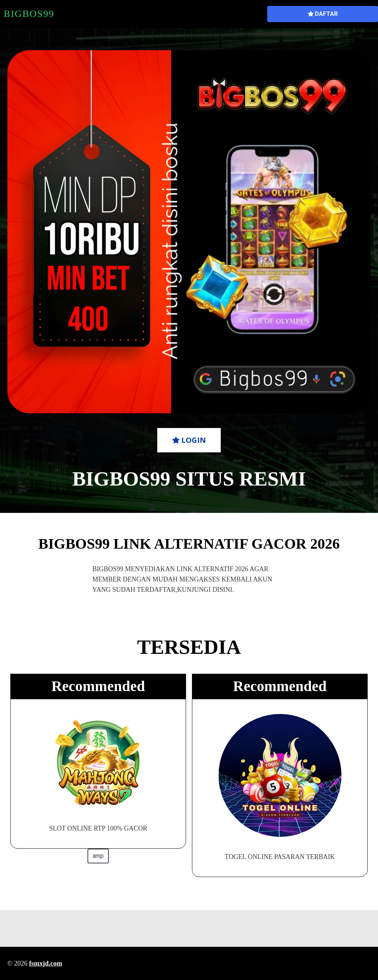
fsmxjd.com (46, 963)
